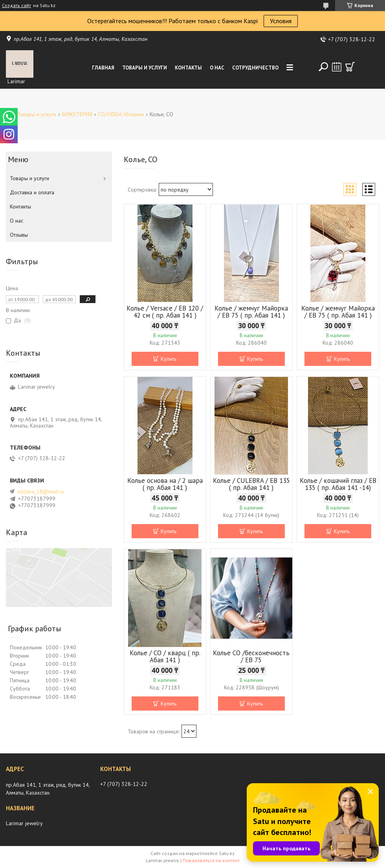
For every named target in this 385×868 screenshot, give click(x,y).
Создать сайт (16, 5)
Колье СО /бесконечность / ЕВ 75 (251, 656)
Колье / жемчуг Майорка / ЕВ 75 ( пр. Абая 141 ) (251, 312)
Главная (103, 68)
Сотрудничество (255, 68)
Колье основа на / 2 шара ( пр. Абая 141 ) (165, 484)
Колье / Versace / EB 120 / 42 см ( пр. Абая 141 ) (165, 312)
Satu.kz (227, 853)
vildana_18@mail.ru (41, 492)
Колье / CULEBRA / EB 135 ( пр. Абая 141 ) (251, 484)
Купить (169, 359)
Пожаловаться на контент (211, 860)
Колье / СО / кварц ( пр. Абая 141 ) (165, 656)
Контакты (188, 68)
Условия (281, 21)
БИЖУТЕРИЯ (77, 114)
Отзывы (19, 235)
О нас (217, 68)
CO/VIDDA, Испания (121, 114)
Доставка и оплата (32, 192)
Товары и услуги (145, 68)
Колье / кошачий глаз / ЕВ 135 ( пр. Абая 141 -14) (338, 484)
